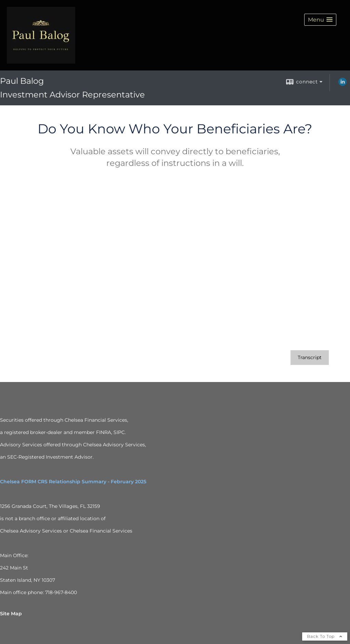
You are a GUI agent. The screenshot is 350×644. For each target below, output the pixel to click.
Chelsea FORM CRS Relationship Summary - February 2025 (73, 482)
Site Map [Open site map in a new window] (11, 614)
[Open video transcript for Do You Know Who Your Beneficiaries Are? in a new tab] (310, 358)
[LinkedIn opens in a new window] (342, 84)
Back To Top (325, 636)
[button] (320, 20)
